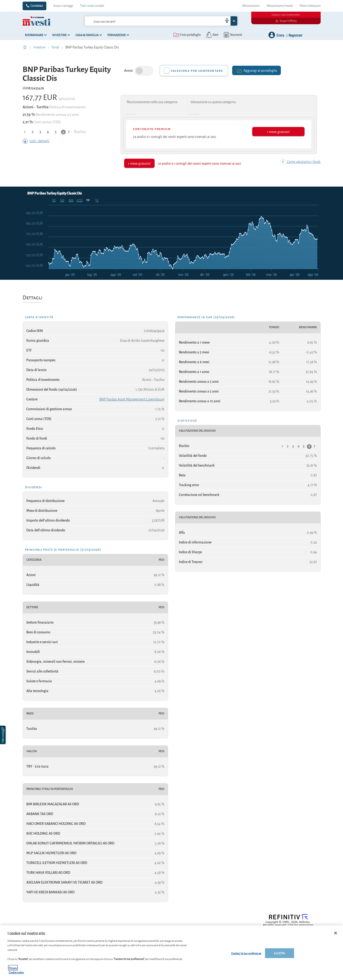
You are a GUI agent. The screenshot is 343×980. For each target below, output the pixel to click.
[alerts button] (212, 35)
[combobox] (161, 21)
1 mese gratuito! (278, 131)
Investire (40, 47)
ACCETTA (279, 953)
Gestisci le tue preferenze (246, 953)
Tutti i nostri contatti (92, 6)
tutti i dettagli (36, 141)
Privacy (13, 968)
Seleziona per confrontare (197, 71)
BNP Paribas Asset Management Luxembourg (132, 399)
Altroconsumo (251, 6)
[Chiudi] (336, 933)
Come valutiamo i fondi (300, 162)
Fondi (56, 47)
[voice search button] (225, 21)
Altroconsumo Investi (280, 6)
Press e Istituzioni (310, 6)
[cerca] (147, 21)
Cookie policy (16, 972)
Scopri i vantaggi (63, 6)
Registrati (295, 35)
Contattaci (37, 6)
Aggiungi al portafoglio (256, 70)
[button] (3, 735)
